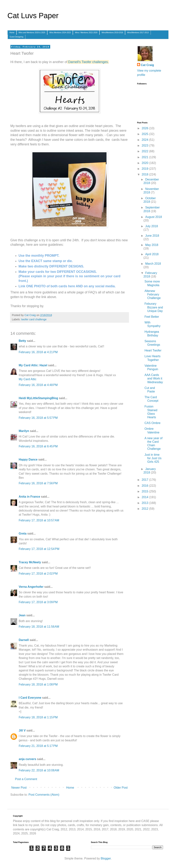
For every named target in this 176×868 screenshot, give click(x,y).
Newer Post (19, 788)
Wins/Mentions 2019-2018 (112, 33)
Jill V (22, 730)
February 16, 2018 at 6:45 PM (38, 446)
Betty (22, 341)
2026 (145, 128)
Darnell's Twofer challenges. (88, 62)
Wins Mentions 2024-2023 (60, 33)
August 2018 (154, 217)
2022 (145, 151)
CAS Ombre (152, 423)
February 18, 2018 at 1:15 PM (38, 717)
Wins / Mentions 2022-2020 (86, 33)
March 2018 (153, 264)
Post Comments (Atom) (44, 795)
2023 (145, 146)
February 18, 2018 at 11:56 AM (39, 627)
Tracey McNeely (30, 562)
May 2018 (152, 245)
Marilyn (24, 431)
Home (12, 33)
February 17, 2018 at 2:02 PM (38, 574)
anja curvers (27, 759)
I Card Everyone (30, 698)
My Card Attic (28, 379)
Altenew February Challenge (153, 294)
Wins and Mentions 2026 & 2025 (32, 33)
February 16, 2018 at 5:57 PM (38, 418)
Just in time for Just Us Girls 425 (153, 458)
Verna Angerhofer (31, 587)
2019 (145, 169)
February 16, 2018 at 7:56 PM (38, 483)
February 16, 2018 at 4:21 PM (38, 352)
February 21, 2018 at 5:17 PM (38, 746)
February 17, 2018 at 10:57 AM (39, 520)
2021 (145, 157)
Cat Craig (147, 65)
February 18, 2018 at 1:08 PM (38, 684)
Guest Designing (16, 37)
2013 (145, 503)
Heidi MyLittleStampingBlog (38, 398)
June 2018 (152, 236)
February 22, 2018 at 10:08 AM (39, 770)
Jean (22, 615)
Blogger (106, 858)
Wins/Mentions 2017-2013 (138, 33)
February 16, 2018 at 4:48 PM (38, 385)
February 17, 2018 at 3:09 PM (38, 602)
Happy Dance (28, 460)
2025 (145, 134)
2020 (145, 163)
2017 (145, 480)
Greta (23, 534)
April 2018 (152, 254)
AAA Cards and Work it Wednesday (154, 378)
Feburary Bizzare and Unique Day (154, 307)
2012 (145, 509)
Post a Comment (26, 779)
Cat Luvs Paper (33, 16)
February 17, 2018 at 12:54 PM (39, 549)
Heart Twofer (153, 350)
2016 (145, 486)
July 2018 (152, 226)
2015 (145, 491)
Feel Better (152, 317)
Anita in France (29, 497)
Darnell (24, 640)
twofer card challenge (34, 319)
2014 (145, 497)
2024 (145, 140)
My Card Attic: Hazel (33, 365)
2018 (145, 174)
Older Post (121, 788)
